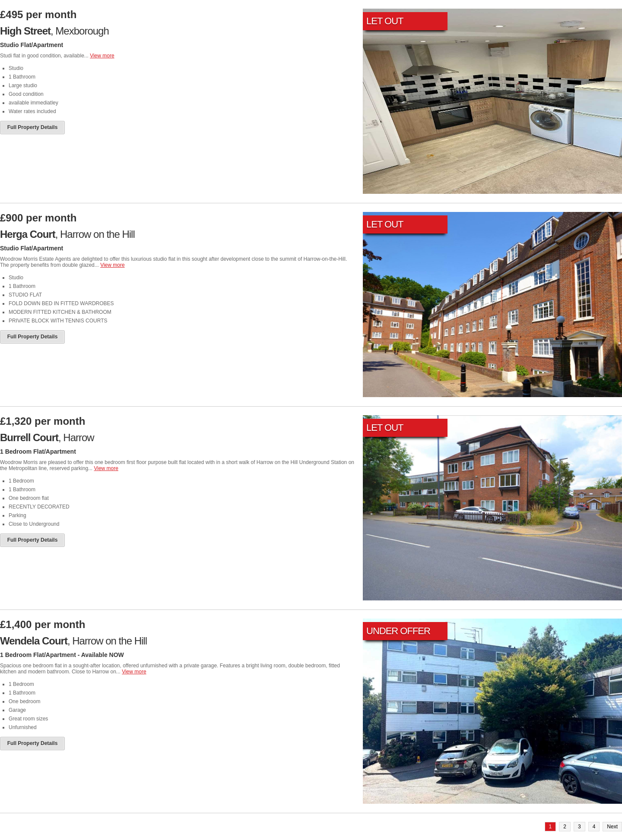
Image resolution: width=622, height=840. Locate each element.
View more (102, 56)
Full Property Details (33, 127)
